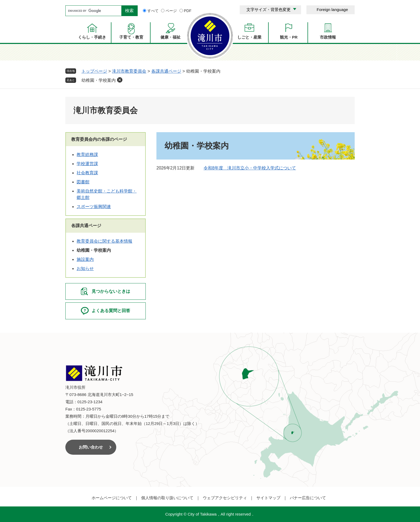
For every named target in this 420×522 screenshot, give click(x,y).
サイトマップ (268, 498)
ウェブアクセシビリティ (225, 498)
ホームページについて (112, 498)
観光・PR (289, 37)
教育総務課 (87, 155)
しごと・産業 (249, 37)
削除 (120, 80)
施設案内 (85, 259)
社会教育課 (87, 173)
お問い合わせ (91, 447)
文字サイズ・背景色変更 (269, 10)
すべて (153, 11)
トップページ (94, 71)
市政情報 (328, 37)
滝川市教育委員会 (129, 71)
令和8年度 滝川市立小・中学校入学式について (250, 168)
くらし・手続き (92, 37)
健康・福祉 (170, 37)
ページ (171, 11)
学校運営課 (87, 164)
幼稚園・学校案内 (99, 80)
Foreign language (332, 10)
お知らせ (85, 269)
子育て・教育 (131, 37)
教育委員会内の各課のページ (99, 139)
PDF (188, 11)
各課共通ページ (166, 71)
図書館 (83, 182)
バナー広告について (308, 498)
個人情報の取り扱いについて (167, 498)
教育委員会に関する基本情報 (104, 241)
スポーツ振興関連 (94, 207)
